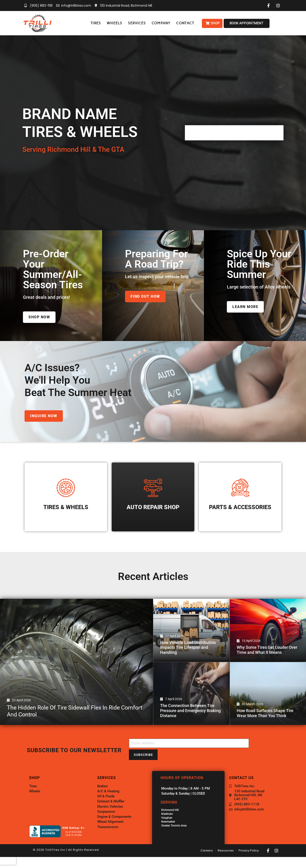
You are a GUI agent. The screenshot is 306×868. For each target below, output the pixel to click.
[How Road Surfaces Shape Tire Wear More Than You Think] (268, 694)
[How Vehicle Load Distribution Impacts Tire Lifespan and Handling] (191, 630)
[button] (96, 23)
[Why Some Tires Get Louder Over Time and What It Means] (268, 630)
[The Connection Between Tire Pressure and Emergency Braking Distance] (191, 694)
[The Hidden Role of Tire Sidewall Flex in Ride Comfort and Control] (76, 662)
